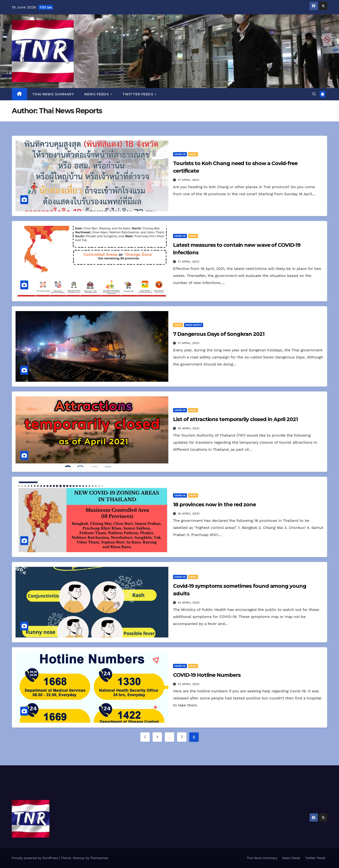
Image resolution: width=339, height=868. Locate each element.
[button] (314, 94)
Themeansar (99, 858)
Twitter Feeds (138, 94)
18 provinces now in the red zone (214, 505)
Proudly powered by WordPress (35, 858)
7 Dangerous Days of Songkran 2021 (219, 334)
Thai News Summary (53, 94)
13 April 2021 (189, 684)
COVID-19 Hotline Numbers (207, 675)
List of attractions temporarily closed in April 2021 (235, 419)
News (193, 154)
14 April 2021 (189, 603)
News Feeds (97, 94)
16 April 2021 (189, 428)
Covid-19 (180, 154)
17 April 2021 (189, 180)
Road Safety (194, 325)
